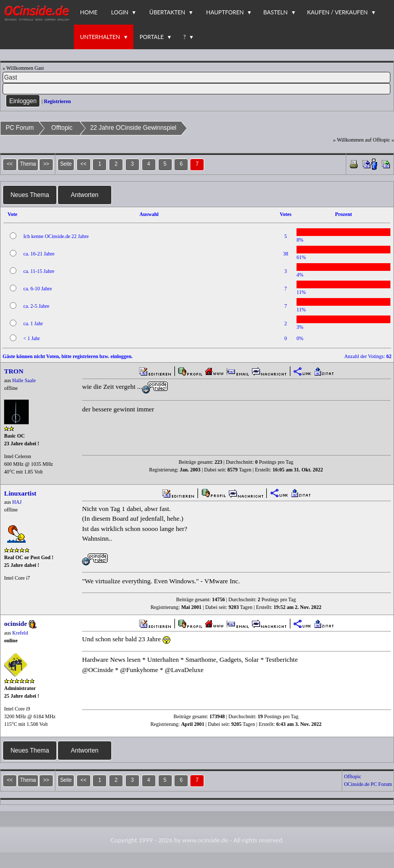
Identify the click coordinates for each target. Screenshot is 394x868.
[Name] (196, 77)
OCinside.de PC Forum (368, 784)
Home (89, 12)
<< (84, 164)
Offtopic (62, 128)
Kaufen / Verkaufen (338, 12)
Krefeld (20, 633)
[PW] (196, 89)
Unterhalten (100, 37)
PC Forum (20, 128)
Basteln (275, 12)
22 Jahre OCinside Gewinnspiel (133, 128)
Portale (152, 37)
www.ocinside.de (205, 840)
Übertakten (167, 12)
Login (120, 12)
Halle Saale (24, 380)
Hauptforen (225, 12)
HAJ (17, 502)
